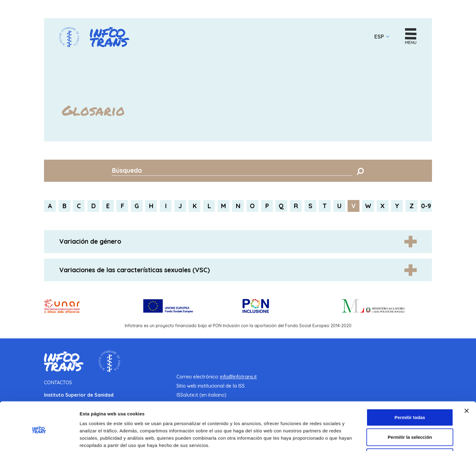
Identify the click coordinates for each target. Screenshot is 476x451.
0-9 (426, 206)
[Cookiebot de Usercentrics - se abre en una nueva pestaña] (39, 439)
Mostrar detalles (329, 439)
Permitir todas (410, 391)
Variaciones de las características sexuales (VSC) (134, 270)
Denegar (410, 431)
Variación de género (90, 242)
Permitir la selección (410, 411)
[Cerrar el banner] (467, 385)
